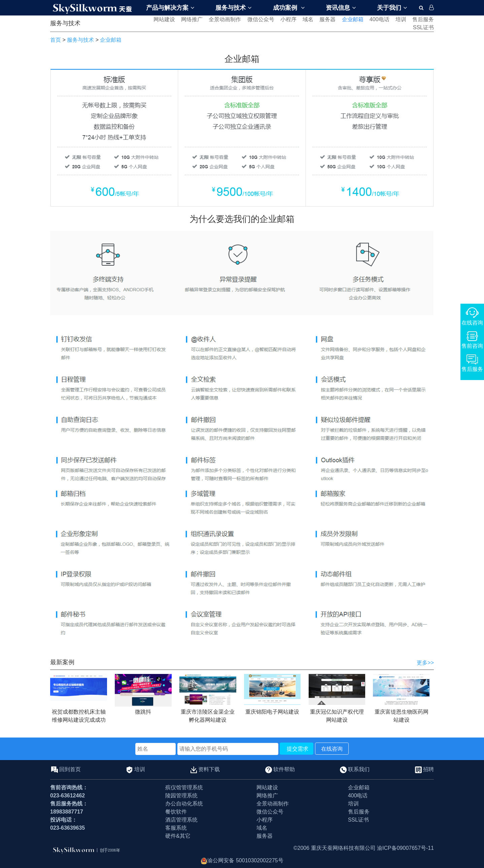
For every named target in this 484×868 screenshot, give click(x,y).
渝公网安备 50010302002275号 (242, 860)
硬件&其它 (178, 836)
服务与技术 (233, 8)
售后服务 (423, 19)
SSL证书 (423, 27)
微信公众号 (261, 19)
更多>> (425, 663)
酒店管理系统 (181, 820)
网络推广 (192, 19)
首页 (56, 40)
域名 (308, 19)
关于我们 (392, 8)
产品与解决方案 (170, 8)
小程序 (288, 19)
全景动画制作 (225, 19)
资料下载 (209, 769)
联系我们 (359, 769)
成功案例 (289, 8)
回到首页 (70, 769)
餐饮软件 (176, 812)
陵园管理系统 (181, 796)
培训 (401, 19)
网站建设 (164, 19)
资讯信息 (341, 8)
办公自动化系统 (184, 804)
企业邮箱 (353, 19)
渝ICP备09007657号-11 (405, 848)
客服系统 (176, 828)
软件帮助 (284, 769)
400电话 (379, 19)
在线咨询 (332, 749)
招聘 (428, 769)
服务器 (327, 19)
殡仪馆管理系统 (184, 787)
